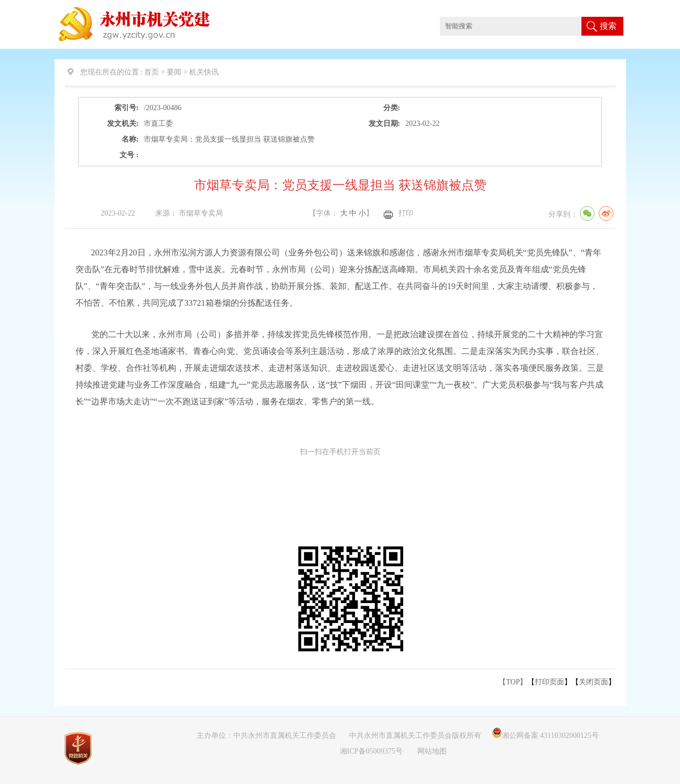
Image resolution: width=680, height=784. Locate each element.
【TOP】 (513, 682)
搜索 (608, 26)
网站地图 (432, 751)
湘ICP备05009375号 (371, 751)
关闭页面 (593, 682)
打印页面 (549, 682)
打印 (406, 213)
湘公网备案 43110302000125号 (546, 735)
